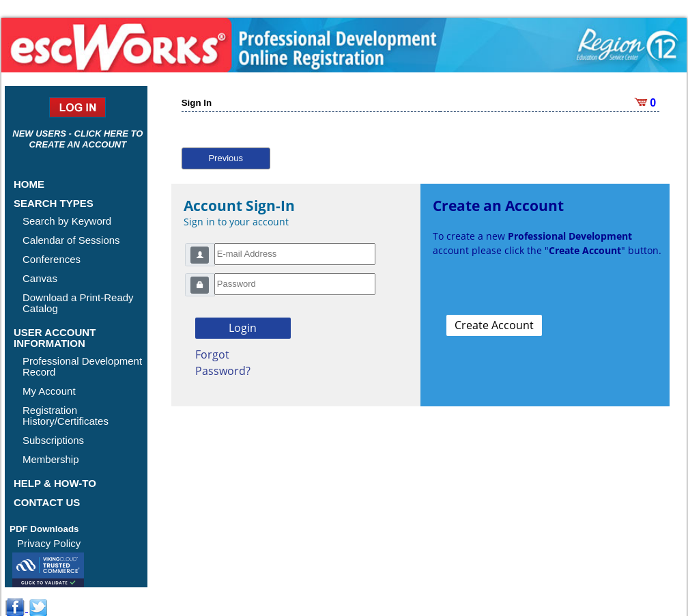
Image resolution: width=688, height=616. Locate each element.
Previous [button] (226, 158)
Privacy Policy (49, 543)
